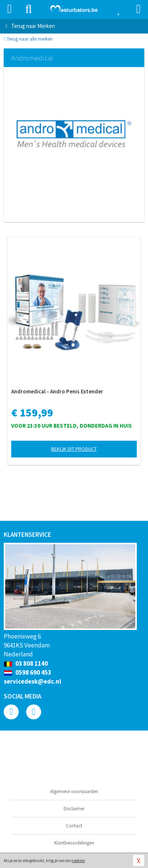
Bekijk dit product (74, 449)
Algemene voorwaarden (74, 791)
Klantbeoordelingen (74, 843)
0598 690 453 (27, 672)
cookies (78, 861)
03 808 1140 (26, 663)
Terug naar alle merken (28, 39)
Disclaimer (74, 809)
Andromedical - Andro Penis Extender (57, 391)
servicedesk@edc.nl (33, 681)
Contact (74, 826)
